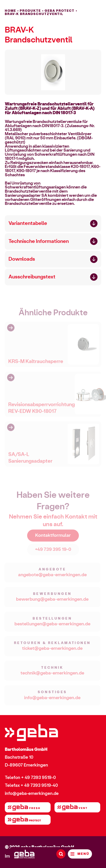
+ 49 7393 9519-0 (39, 778)
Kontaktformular (53, 537)
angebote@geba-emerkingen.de (52, 577)
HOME (10, 11)
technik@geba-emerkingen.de (52, 675)
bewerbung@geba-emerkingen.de (52, 601)
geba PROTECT (60, 11)
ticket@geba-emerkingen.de (52, 650)
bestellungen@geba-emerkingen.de (52, 626)
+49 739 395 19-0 (53, 551)
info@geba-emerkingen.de (52, 700)
